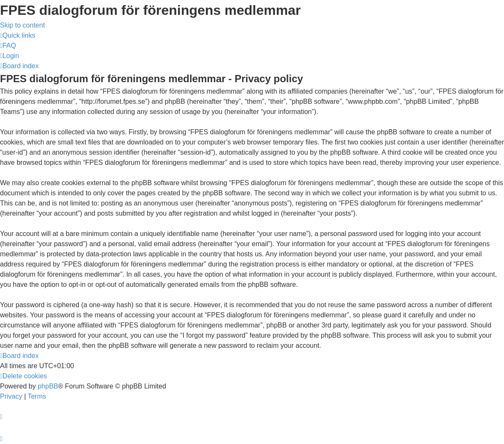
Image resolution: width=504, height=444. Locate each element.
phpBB (48, 386)
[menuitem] (8, 46)
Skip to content (22, 25)
